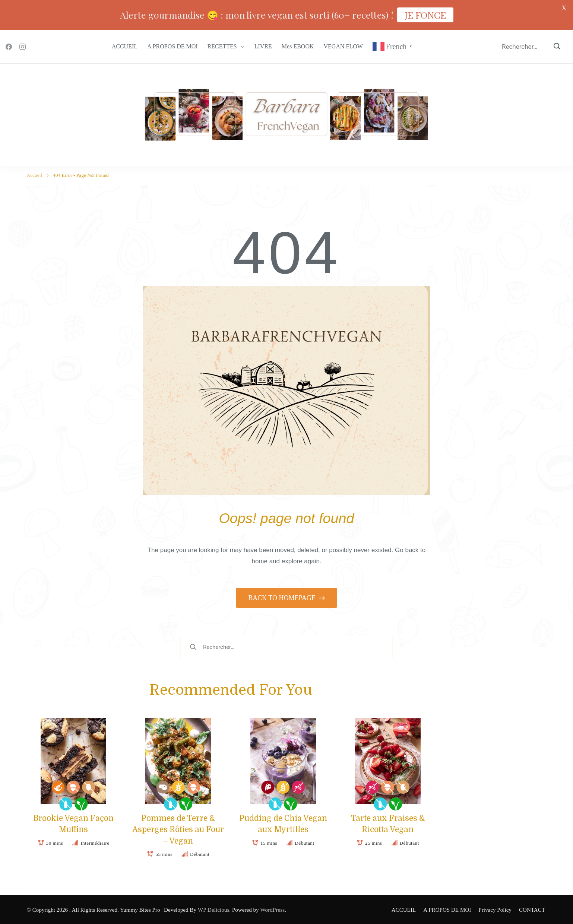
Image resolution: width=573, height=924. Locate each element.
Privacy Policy (496, 909)
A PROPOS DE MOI (172, 46)
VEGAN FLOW (343, 46)
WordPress (272, 909)
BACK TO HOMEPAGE (283, 598)
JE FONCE (425, 15)
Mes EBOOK (298, 46)
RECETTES (222, 46)
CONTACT (533, 909)
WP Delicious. (214, 909)
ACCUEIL (125, 46)
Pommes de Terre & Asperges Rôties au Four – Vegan (178, 829)
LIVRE (263, 46)
